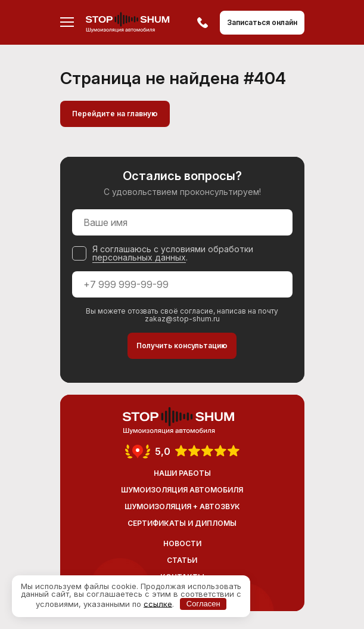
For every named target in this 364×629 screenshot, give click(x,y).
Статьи (182, 560)
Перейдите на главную (115, 114)
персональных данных (139, 257)
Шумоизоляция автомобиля (182, 490)
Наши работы (182, 473)
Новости (182, 543)
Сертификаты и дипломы (182, 523)
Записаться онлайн (262, 22)
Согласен (203, 604)
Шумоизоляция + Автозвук (182, 506)
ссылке (158, 603)
